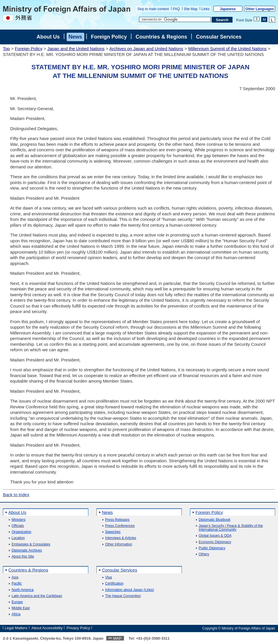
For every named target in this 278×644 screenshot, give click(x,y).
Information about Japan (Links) (130, 590)
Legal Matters (16, 628)
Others (204, 554)
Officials (18, 526)
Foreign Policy (109, 37)
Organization (21, 532)
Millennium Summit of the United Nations (227, 49)
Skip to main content (153, 9)
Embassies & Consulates (31, 544)
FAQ (176, 9)
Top (6, 49)
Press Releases (117, 520)
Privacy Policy (78, 628)
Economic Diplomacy (215, 542)
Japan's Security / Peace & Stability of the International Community (231, 528)
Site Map (191, 9)
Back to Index (16, 495)
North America (23, 590)
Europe (17, 602)
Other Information (119, 544)
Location (18, 538)
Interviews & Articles (121, 538)
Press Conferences (120, 526)
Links (206, 9)
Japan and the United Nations (76, 49)
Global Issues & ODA (215, 536)
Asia (15, 577)
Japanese (228, 9)
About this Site (23, 557)
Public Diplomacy (212, 548)
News (75, 37)
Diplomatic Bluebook (214, 520)
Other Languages (260, 9)
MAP (117, 638)
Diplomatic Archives (27, 551)
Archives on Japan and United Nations (146, 49)
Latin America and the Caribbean (37, 596)
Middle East (21, 608)
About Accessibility (47, 628)
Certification (114, 584)
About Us (48, 37)
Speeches (113, 532)
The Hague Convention (123, 596)
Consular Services (219, 37)
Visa (108, 577)
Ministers (19, 520)
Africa (16, 614)
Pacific (17, 584)
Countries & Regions (161, 37)
